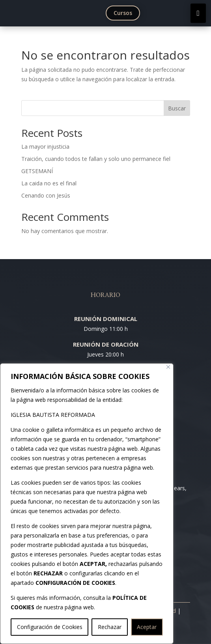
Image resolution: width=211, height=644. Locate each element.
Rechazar (110, 627)
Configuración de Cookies (50, 627)
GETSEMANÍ (37, 171)
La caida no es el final (49, 183)
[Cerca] (168, 367)
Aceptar (147, 627)
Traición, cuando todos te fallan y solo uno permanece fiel (96, 159)
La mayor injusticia (45, 147)
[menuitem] (125, 13)
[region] (87, 504)
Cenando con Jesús (46, 195)
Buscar (177, 108)
